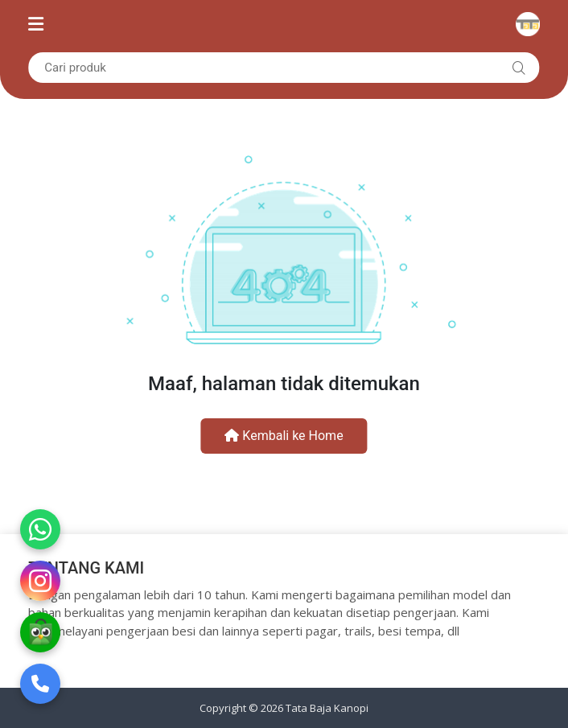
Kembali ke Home (284, 436)
